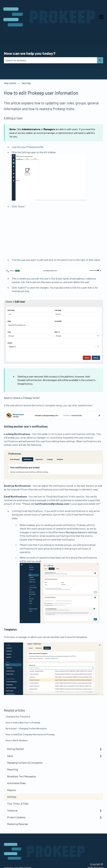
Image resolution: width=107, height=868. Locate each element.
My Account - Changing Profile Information (26, 716)
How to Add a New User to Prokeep (23, 710)
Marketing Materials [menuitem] (18, 811)
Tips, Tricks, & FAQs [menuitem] (18, 791)
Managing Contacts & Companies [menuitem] (25, 750)
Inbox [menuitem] (10, 743)
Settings (26, 83)
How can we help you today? (30, 53)
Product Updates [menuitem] (16, 804)
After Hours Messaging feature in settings (75, 519)
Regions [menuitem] (12, 777)
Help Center (10, 83)
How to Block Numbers (17, 727)
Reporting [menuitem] (13, 756)
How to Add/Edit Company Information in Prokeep (30, 721)
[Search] (100, 60)
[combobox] (50, 60)
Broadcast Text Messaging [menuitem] (21, 763)
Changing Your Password (18, 704)
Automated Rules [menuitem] (16, 770)
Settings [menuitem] (12, 784)
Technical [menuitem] (12, 798)
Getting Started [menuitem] (15, 736)
